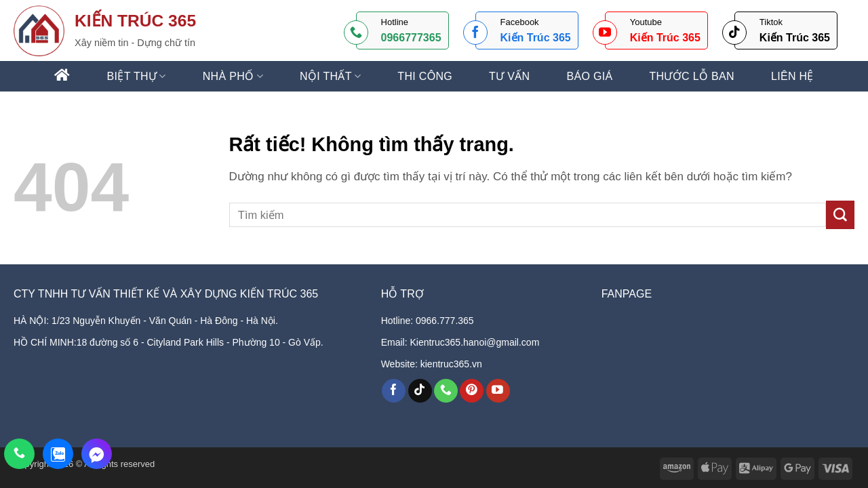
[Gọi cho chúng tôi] (446, 391)
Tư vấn (509, 77)
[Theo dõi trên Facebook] (394, 391)
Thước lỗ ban (692, 77)
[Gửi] (840, 215)
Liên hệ (792, 77)
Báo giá (589, 77)
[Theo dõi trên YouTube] (498, 391)
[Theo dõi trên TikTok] (420, 391)
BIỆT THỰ (137, 76)
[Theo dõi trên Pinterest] (472, 391)
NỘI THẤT (330, 76)
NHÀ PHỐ (233, 76)
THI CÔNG (425, 77)
